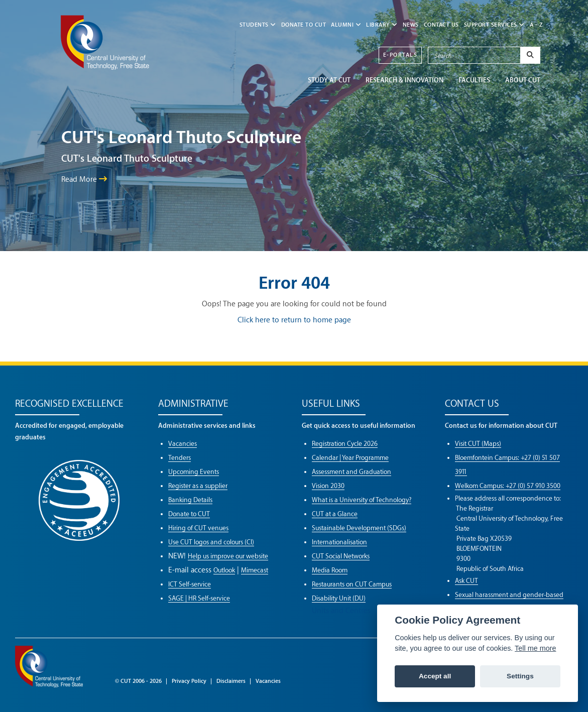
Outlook (224, 570)
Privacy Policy (189, 681)
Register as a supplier (198, 486)
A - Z (537, 25)
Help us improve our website (228, 556)
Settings (520, 676)
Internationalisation (339, 542)
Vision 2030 (328, 486)
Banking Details (190, 500)
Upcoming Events (194, 472)
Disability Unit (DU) (339, 598)
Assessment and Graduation (351, 472)
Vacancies (183, 444)
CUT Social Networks (341, 556)
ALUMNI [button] (346, 25)
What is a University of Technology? (362, 500)
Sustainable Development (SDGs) (359, 528)
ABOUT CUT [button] (523, 80)
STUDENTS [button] (258, 25)
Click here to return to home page (294, 320)
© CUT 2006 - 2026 (138, 681)
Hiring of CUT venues (198, 528)
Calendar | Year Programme (350, 458)
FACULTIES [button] (474, 80)
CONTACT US (441, 25)
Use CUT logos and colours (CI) (211, 542)
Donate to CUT (304, 25)
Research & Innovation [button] (404, 80)
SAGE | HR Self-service (199, 598)
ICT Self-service (190, 584)
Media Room (330, 570)
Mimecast (255, 570)
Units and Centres (341, 611)
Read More (84, 179)
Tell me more (535, 648)
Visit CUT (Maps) (478, 444)
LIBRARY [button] (382, 25)
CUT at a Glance (335, 514)
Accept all (435, 676)
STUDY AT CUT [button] (329, 80)
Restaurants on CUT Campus (352, 584)
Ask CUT (466, 581)
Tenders (180, 458)
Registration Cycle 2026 (345, 444)
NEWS (411, 25)
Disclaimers (231, 681)
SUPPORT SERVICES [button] (494, 25)
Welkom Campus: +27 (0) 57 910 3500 (508, 486)
